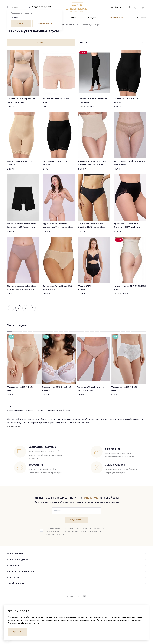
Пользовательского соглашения (78, 525)
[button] (14, 7)
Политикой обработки (92, 528)
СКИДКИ (92, 18)
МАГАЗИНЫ (140, 18)
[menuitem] (76, 550)
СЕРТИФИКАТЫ (116, 18)
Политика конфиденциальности (24, 623)
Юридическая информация (76, 601)
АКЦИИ (73, 18)
